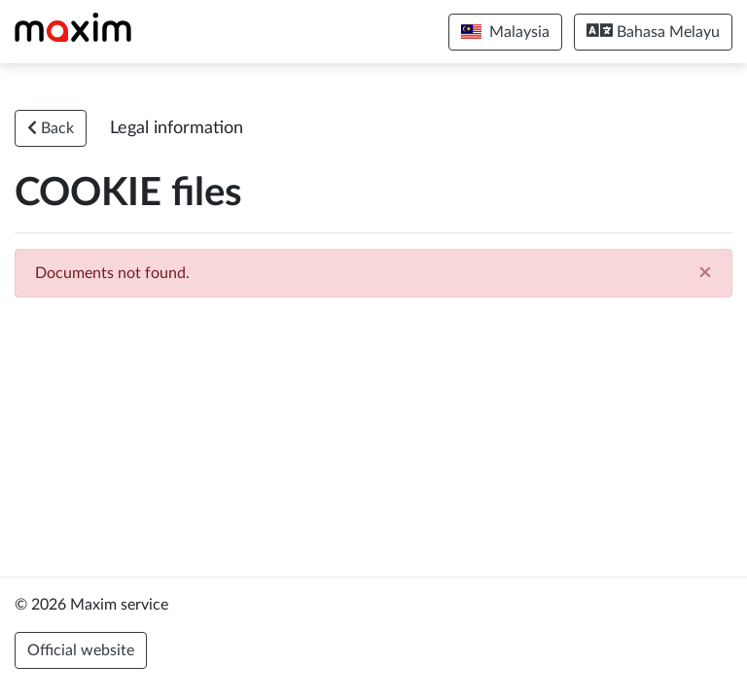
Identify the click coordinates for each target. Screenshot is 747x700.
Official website (81, 650)
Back (51, 128)
